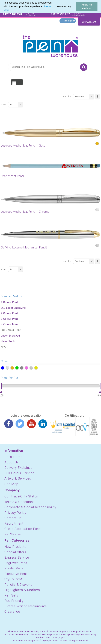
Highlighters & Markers (22, 590)
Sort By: (67, 96)
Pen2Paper (13, 534)
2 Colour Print (9, 313)
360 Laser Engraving (13, 308)
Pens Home (13, 457)
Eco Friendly (14, 601)
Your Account (89, 22)
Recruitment (14, 523)
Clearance (12, 611)
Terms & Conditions (19, 502)
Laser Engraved (10, 336)
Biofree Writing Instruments (26, 606)
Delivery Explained (18, 468)
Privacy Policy (15, 513)
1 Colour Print (9, 302)
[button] (11, 10)
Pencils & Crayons (18, 585)
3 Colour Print (9, 319)
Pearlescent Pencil (13, 176)
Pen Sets (11, 595)
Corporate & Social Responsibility (30, 507)
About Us (11, 462)
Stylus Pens (13, 579)
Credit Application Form (23, 529)
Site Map (11, 484)
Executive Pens (16, 574)
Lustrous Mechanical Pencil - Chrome (25, 212)
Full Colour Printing (19, 473)
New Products (15, 547)
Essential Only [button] (64, 6)
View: (4, 104)
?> (3, 368)
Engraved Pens (16, 563)
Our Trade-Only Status (21, 496)
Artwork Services (18, 478)
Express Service (17, 557)
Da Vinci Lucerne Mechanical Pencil (24, 247)
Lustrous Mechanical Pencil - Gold (23, 145)
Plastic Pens (14, 568)
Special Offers (15, 552)
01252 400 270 (12, 14)
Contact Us (13, 518)
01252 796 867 (60, 14)
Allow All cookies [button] (87, 6)
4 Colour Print (9, 324)
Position (85, 97)
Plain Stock (8, 341)
